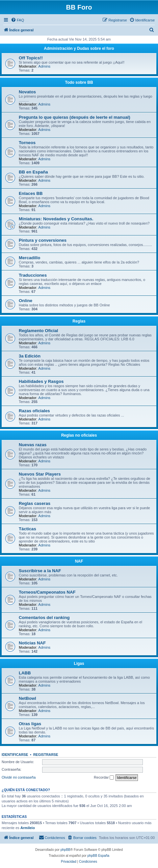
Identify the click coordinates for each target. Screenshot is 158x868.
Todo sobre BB (79, 82)
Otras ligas (30, 724)
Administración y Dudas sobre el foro (79, 48)
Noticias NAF (32, 643)
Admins (44, 66)
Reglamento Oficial (38, 331)
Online (26, 301)
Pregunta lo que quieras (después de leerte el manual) (75, 117)
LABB (25, 673)
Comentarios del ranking (44, 618)
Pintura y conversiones (43, 240)
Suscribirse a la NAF (40, 571)
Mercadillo (29, 258)
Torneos (27, 143)
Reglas (79, 321)
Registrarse (46, 755)
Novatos (27, 92)
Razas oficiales (34, 411)
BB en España (33, 172)
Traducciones (33, 275)
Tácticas (27, 529)
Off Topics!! (31, 58)
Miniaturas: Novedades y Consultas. (56, 219)
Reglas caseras (35, 503)
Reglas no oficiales (79, 435)
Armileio (28, 828)
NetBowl (27, 698)
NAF (79, 561)
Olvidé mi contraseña (19, 777)
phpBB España (98, 856)
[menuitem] (17, 20)
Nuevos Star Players (40, 474)
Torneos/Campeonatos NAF (47, 592)
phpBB (66, 850)
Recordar (104, 778)
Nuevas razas (33, 445)
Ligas (79, 664)
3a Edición (30, 356)
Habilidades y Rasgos (41, 381)
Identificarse (15, 755)
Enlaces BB (31, 193)
